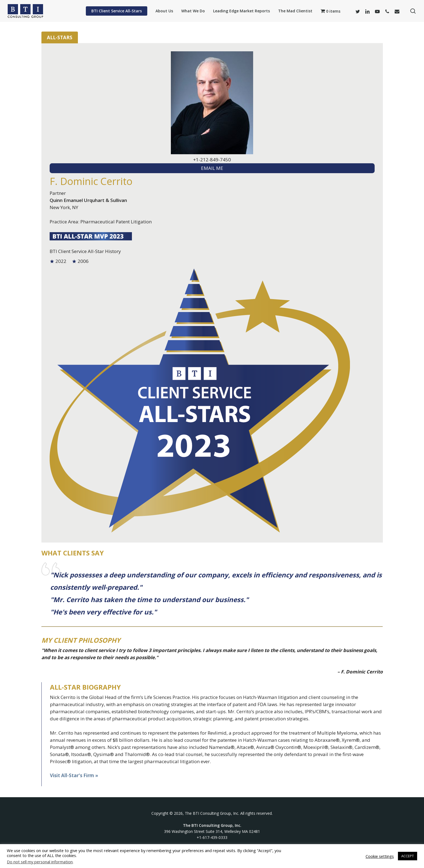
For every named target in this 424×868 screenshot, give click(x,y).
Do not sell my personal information (40, 862)
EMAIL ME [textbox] (212, 168)
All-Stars (60, 37)
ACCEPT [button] (408, 856)
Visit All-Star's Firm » (74, 775)
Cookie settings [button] (380, 856)
